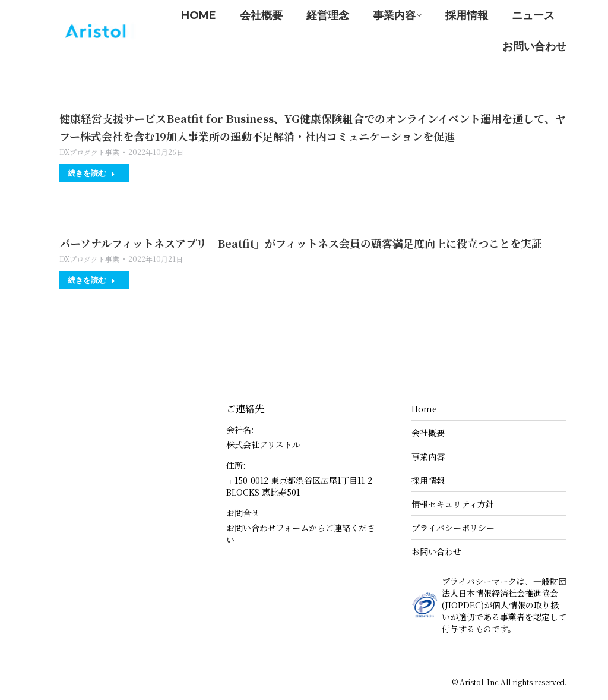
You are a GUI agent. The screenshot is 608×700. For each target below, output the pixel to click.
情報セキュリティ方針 (453, 504)
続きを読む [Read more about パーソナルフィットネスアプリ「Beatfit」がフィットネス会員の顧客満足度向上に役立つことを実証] (91, 280)
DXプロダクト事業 (89, 152)
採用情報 (428, 480)
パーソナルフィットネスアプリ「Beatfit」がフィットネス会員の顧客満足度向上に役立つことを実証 (301, 243)
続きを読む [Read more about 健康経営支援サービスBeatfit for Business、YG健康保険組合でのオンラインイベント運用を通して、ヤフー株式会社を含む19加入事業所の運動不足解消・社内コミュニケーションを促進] (91, 173)
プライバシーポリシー (453, 528)
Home (424, 409)
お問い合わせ (436, 551)
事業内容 (428, 456)
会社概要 (428, 433)
